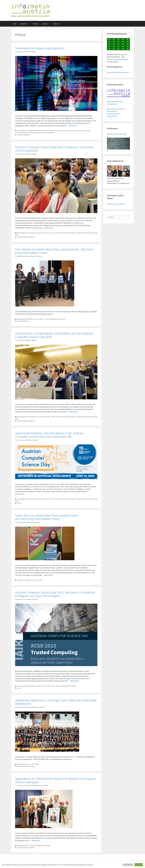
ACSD (19, 237)
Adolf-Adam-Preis (23, 321)
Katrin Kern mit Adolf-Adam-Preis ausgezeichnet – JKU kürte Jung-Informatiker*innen (48, 517)
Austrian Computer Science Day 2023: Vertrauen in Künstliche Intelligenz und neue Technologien (55, 594)
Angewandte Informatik (36, 131)
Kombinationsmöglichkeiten (118, 59)
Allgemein (20, 580)
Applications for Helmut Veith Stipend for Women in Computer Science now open (56, 780)
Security (76, 131)
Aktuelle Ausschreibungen (117, 134)
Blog (15, 24)
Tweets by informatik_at (116, 204)
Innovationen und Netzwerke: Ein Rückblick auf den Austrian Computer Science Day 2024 (54, 335)
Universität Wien (49, 133)
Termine (35, 24)
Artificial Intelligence (24, 135)
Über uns (58, 24)
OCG (66, 131)
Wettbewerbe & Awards (57, 319)
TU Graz (82, 131)
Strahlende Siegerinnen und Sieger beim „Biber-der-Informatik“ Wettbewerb (56, 702)
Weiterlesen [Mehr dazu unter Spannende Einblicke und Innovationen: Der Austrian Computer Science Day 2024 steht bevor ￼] (20, 494)
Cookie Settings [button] (128, 865)
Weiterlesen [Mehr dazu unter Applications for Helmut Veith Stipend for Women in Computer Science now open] (36, 841)
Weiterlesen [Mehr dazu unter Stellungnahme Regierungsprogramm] (73, 126)
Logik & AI (61, 131)
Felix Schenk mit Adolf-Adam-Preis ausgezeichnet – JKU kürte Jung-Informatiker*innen (54, 251)
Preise (71, 131)
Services (47, 24)
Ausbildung (28, 580)
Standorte (25, 24)
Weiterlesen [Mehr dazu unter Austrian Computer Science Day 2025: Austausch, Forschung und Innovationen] (49, 228)
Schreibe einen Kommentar (26, 766)
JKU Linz (54, 131)
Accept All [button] (139, 865)
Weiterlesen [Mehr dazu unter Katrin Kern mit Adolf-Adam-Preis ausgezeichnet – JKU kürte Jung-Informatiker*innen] (49, 575)
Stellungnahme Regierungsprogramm (40, 48)
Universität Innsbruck (22, 133)
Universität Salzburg (36, 133)
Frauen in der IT (41, 686)
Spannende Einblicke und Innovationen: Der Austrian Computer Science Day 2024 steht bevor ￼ (49, 435)
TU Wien (88, 131)
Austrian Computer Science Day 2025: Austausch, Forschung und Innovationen (54, 149)
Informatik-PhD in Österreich (118, 72)
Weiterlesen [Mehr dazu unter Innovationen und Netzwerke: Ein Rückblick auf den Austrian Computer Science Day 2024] (73, 412)
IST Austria (47, 131)
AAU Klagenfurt (22, 131)
